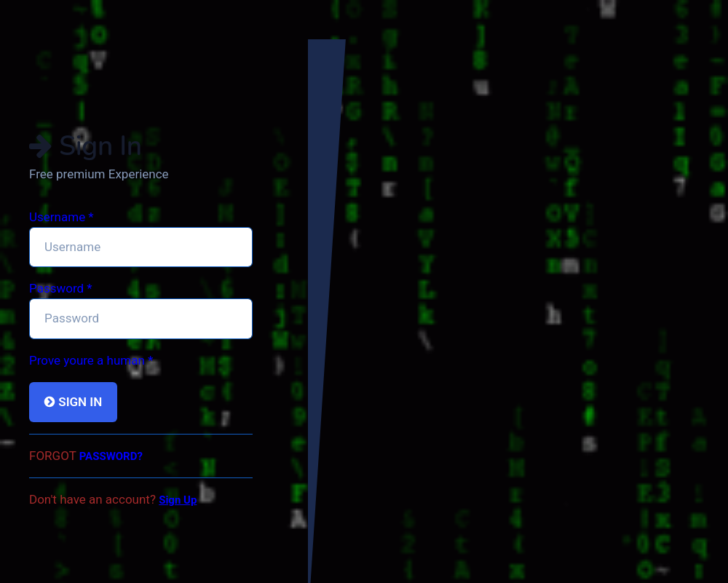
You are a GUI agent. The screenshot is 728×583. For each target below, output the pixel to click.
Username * (62, 217)
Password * (61, 288)
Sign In (73, 402)
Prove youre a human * (91, 360)
